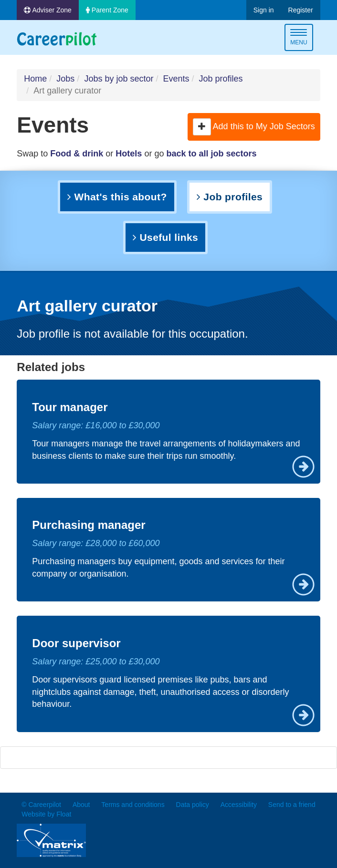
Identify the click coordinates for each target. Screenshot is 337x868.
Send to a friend (292, 805)
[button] (202, 127)
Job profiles (221, 79)
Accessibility (239, 805)
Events (176, 79)
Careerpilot (57, 39)
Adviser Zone (48, 10)
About (81, 805)
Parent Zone (107, 10)
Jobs (65, 79)
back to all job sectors (211, 154)
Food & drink (77, 154)
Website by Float (46, 814)
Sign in (264, 10)
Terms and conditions (133, 805)
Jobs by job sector (119, 79)
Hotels (129, 154)
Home (35, 79)
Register (301, 10)
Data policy (193, 805)
